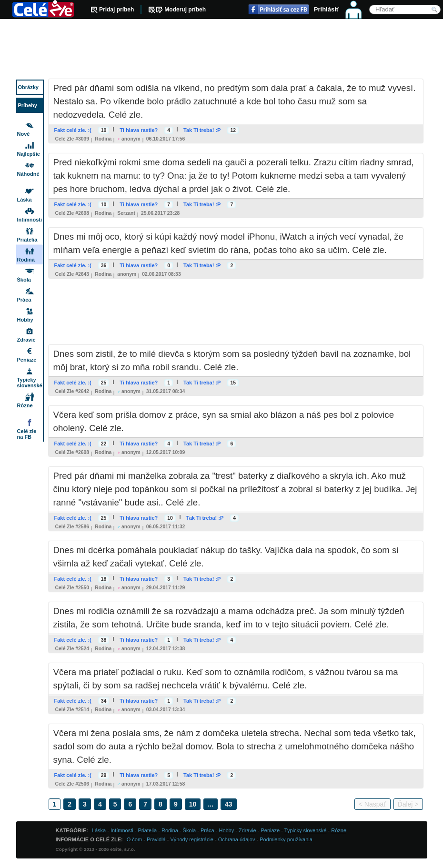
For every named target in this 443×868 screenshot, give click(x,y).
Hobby (25, 320)
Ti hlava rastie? (139, 130)
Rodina (103, 139)
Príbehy (28, 105)
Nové (24, 134)
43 (229, 804)
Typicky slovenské (30, 383)
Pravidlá (156, 839)
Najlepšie (29, 154)
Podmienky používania (286, 839)
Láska (25, 200)
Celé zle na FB (27, 434)
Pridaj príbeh (116, 10)
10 (193, 804)
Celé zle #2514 (72, 710)
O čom (134, 839)
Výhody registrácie (192, 839)
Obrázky (28, 87)
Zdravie (26, 340)
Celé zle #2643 (72, 274)
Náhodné (28, 174)
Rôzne (25, 405)
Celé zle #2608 (72, 452)
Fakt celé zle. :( (73, 130)
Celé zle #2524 (72, 649)
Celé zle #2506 (72, 784)
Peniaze (27, 360)
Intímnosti (30, 220)
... (211, 804)
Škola (24, 280)
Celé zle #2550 (72, 588)
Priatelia (27, 240)
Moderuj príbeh (185, 10)
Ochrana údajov (237, 839)
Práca (24, 300)
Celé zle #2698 (72, 213)
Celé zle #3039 (72, 139)
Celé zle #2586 (72, 527)
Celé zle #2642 (72, 391)
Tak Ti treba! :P (202, 130)
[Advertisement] (221, 50)
